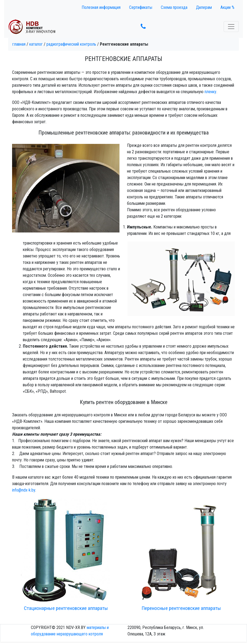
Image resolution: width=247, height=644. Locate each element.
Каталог (36, 44)
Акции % (227, 7)
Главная (19, 44)
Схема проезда (174, 7)
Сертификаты (141, 7)
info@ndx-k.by (24, 490)
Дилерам (204, 7)
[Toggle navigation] (231, 27)
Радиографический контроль (71, 44)
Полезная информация (101, 7)
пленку (210, 92)
